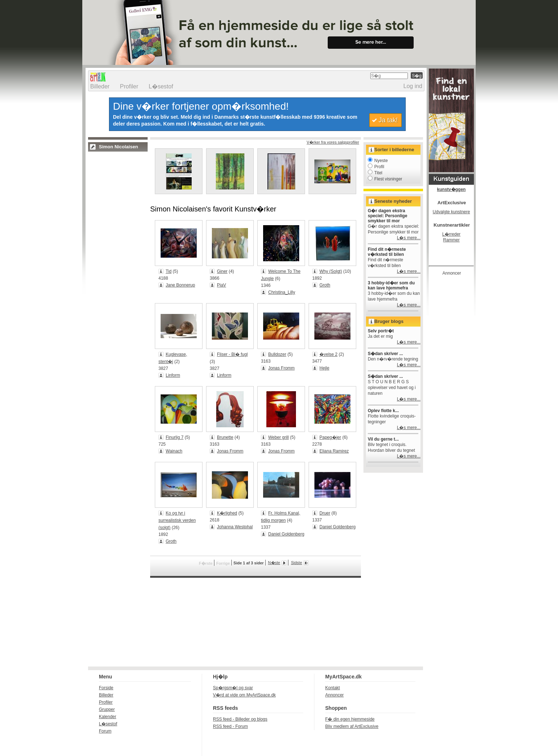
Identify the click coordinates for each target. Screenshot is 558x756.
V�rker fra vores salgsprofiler (333, 142)
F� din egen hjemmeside (350, 719)
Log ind (413, 86)
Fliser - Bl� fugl (232, 354)
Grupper (107, 709)
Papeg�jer (330, 437)
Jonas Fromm (281, 368)
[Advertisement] (458, 388)
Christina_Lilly (282, 292)
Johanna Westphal (235, 527)
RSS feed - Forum (230, 726)
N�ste (274, 563)
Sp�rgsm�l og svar (233, 688)
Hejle (324, 368)
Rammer (451, 240)
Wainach (174, 451)
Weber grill (278, 437)
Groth (325, 285)
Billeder (100, 86)
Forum (105, 731)
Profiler (129, 86)
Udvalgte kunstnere (451, 212)
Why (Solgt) (331, 271)
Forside (106, 688)
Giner (222, 271)
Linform (173, 375)
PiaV (221, 285)
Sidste (297, 563)
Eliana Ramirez (334, 451)
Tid (169, 271)
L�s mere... (409, 238)
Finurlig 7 (175, 437)
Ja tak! (388, 120)
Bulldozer (277, 354)
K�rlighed (227, 513)
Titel (375, 173)
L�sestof (161, 86)
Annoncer (334, 695)
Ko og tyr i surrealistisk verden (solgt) (177, 520)
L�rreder (451, 234)
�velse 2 (328, 354)
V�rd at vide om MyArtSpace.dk (244, 695)
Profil (376, 167)
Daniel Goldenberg (286, 534)
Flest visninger (385, 179)
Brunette (225, 437)
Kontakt (333, 688)
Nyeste (378, 161)
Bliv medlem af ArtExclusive (352, 726)
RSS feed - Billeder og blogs (240, 719)
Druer (325, 513)
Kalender (108, 717)
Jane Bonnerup (180, 285)
